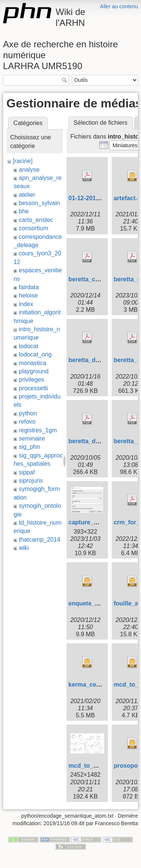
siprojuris (31, 481)
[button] (125, 145)
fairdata (29, 287)
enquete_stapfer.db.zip (101, 603)
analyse (29, 170)
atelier (27, 195)
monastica (33, 363)
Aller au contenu (119, 6)
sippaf (27, 472)
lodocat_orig (35, 354)
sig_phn (29, 447)
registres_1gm (38, 430)
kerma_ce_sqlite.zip (97, 685)
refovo (27, 422)
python (28, 413)
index (26, 304)
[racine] (23, 161)
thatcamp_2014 (39, 540)
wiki (24, 548)
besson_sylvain (39, 203)
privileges (32, 380)
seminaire (32, 439)
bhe (24, 211)
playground (34, 371)
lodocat (29, 346)
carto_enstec (36, 220)
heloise (28, 295)
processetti (33, 388)
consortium (33, 228)
